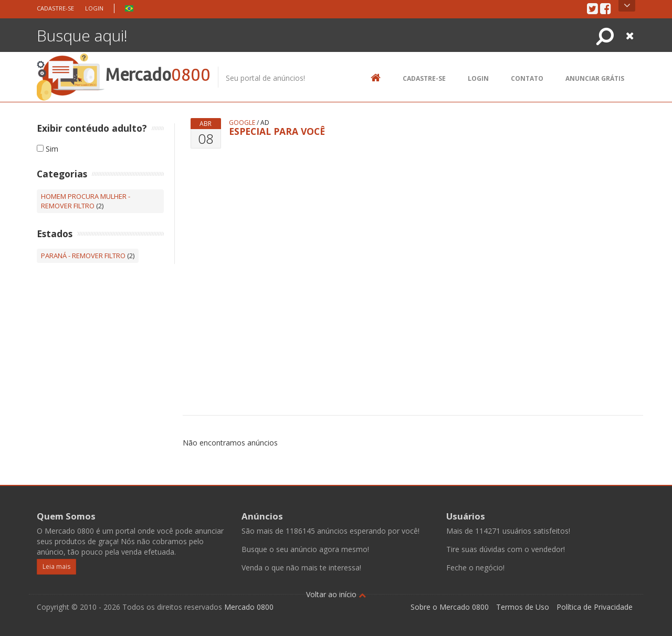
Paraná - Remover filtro (83, 256)
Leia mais (56, 566)
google (242, 123)
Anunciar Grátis (595, 78)
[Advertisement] (432, 263)
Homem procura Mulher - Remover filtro (86, 201)
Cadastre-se (55, 8)
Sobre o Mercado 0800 (450, 607)
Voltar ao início (336, 594)
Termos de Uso (523, 607)
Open (627, 6)
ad (265, 123)
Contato (527, 78)
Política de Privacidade (595, 607)
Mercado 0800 (249, 607)
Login (94, 8)
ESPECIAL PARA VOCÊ (277, 131)
